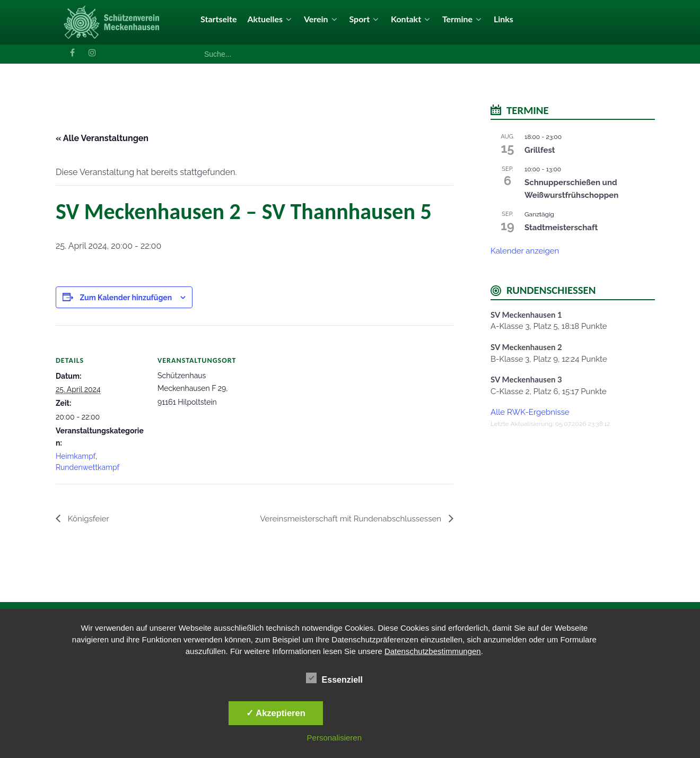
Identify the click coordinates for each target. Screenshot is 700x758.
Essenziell (334, 678)
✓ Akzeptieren (276, 713)
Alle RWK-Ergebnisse (530, 412)
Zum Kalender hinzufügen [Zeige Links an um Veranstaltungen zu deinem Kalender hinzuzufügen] (126, 298)
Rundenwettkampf (87, 467)
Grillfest (540, 150)
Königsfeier (89, 519)
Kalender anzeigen (525, 251)
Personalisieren (334, 738)
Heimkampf (76, 456)
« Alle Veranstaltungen (102, 138)
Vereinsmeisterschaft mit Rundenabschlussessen (346, 519)
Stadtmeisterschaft (561, 228)
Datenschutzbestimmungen (433, 651)
